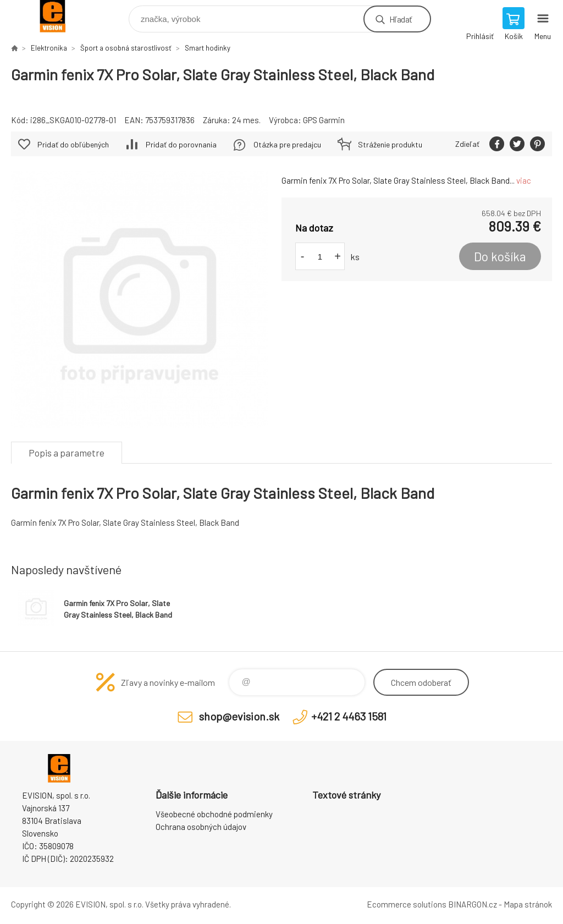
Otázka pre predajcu (287, 144)
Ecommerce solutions (407, 904)
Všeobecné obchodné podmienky (214, 814)
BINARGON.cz (473, 904)
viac (524, 180)
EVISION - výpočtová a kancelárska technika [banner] (60, 16)
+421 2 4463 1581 (349, 716)
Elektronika (49, 48)
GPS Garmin (324, 120)
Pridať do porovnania (181, 144)
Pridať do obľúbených (73, 144)
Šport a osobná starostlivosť (126, 48)
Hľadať (401, 19)
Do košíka (500, 256)
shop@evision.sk (239, 716)
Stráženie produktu (390, 144)
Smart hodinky (208, 48)
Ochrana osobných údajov (201, 827)
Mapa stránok (528, 904)
